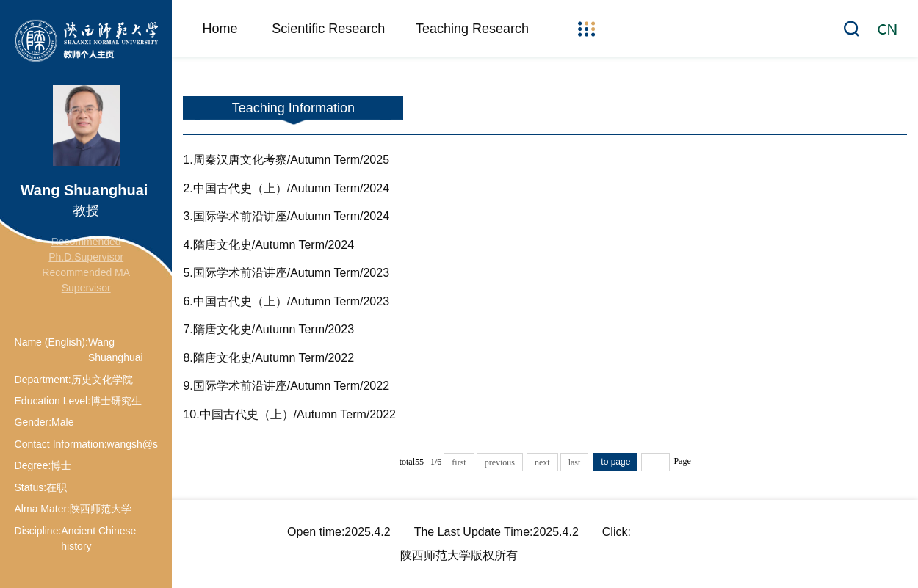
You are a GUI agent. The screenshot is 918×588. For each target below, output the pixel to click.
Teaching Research (472, 29)
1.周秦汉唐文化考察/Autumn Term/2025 (286, 160)
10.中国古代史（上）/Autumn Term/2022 (289, 414)
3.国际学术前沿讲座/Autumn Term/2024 (286, 216)
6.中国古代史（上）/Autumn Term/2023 (286, 301)
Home (220, 29)
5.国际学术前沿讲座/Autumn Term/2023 (286, 273)
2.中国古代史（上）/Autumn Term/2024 (286, 188)
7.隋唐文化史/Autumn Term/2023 (268, 329)
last (575, 462)
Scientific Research (328, 29)
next (542, 462)
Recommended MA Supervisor (86, 280)
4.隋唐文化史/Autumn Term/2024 (268, 245)
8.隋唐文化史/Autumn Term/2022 (268, 358)
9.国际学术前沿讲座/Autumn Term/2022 (286, 386)
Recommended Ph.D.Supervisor (86, 249)
